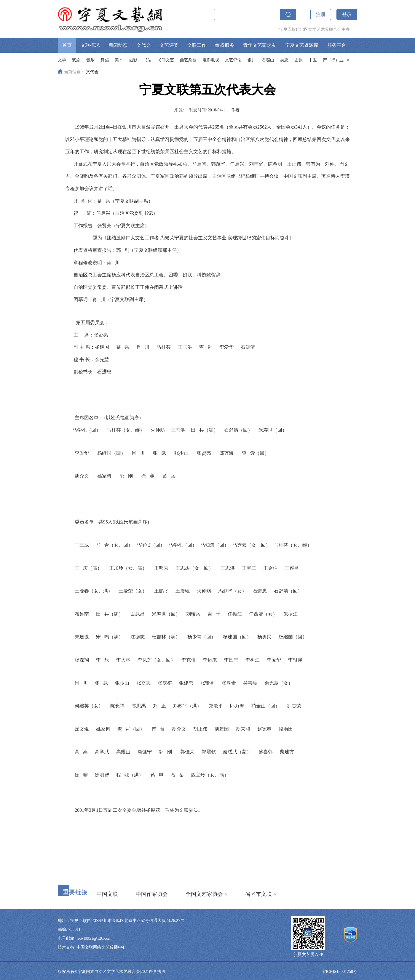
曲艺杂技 (188, 60)
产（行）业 (333, 60)
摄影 (133, 60)
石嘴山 (268, 60)
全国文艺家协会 (206, 893)
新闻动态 (118, 45)
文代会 (143, 45)
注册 (321, 14)
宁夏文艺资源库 (302, 45)
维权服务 (225, 45)
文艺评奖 (169, 45)
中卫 (313, 60)
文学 (62, 60)
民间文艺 (166, 60)
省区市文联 (261, 893)
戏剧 (76, 60)
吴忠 (284, 60)
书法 (147, 60)
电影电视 (211, 60)
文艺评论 (233, 60)
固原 (299, 60)
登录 (347, 14)
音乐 (90, 60)
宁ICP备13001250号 (339, 972)
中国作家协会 (152, 894)
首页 (67, 45)
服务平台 (337, 45)
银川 (252, 60)
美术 (119, 60)
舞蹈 (105, 60)
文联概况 (90, 45)
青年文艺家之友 (260, 45)
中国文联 (107, 894)
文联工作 (197, 45)
